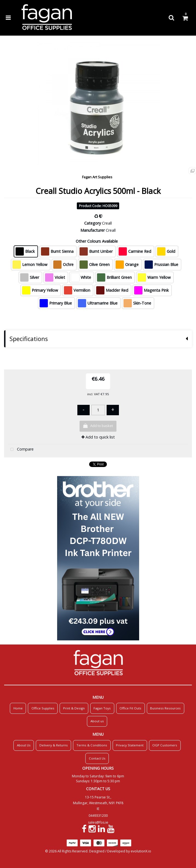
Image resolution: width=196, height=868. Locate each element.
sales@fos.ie (98, 822)
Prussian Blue (161, 265)
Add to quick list (98, 437)
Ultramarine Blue (98, 303)
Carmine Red (135, 251)
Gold (166, 251)
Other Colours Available (97, 241)
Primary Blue (56, 303)
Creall (107, 223)
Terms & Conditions (92, 745)
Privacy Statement (130, 745)
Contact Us (97, 758)
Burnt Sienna (57, 251)
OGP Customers (165, 745)
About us (97, 721)
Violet (55, 277)
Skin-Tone (137, 303)
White (81, 277)
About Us (24, 745)
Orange (127, 265)
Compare (21, 450)
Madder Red (112, 290)
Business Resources (165, 708)
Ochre (63, 265)
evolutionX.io (141, 851)
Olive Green (95, 265)
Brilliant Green (114, 277)
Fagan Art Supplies (97, 177)
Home (18, 708)
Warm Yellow (154, 277)
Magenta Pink (151, 290)
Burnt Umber (96, 251)
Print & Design (74, 708)
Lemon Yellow (30, 265)
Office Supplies (43, 708)
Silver (30, 277)
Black (25, 251)
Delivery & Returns (54, 745)
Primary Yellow (40, 290)
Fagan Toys (102, 708)
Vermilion (77, 290)
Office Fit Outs (130, 708)
